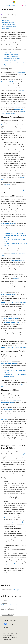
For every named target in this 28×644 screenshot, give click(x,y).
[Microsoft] (14, 2)
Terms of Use (6, 637)
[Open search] (22, 2)
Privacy (16, 633)
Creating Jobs (5, 20)
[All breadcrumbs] (3, 5)
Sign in (25, 2)
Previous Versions (15, 631)
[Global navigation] (1, 2)
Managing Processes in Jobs (9, 22)
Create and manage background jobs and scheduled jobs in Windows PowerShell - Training (13, 605)
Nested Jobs (21, 90)
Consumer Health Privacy (9, 635)
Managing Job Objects (10, 61)
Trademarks (13, 637)
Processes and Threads (10, 5)
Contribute (10, 633)
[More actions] (25, 5)
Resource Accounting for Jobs (9, 26)
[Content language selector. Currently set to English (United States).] (10, 620)
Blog (4, 633)
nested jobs (23, 454)
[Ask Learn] (23, 5)
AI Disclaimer (6, 631)
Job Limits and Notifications (9, 24)
